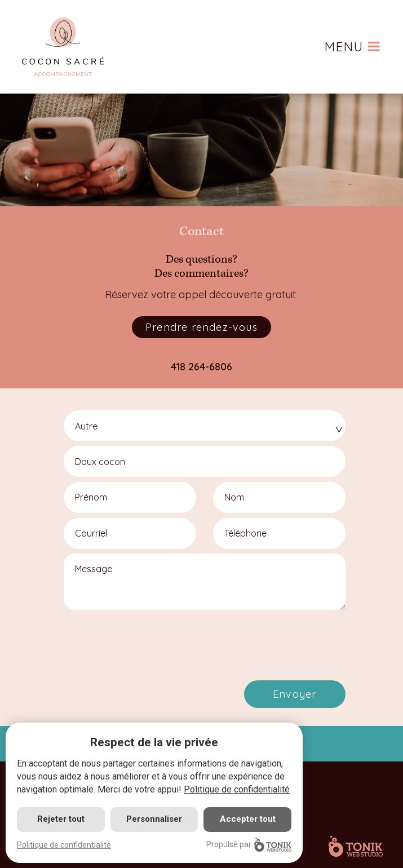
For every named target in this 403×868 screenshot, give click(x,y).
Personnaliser (154, 819)
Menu (353, 46)
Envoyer (294, 694)
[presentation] (155, 640)
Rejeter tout (61, 819)
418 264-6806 (201, 367)
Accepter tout (248, 819)
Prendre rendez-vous (201, 327)
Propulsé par (249, 845)
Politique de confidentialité (237, 789)
